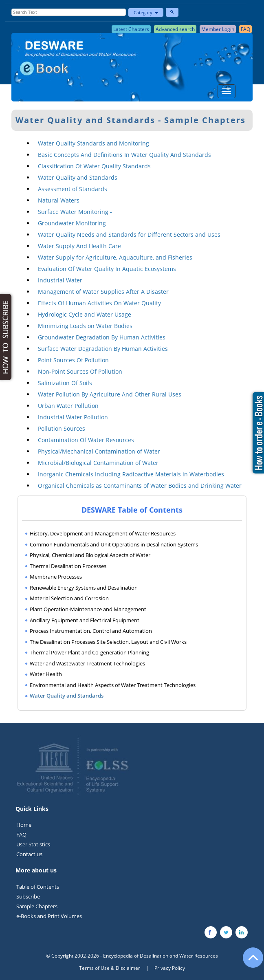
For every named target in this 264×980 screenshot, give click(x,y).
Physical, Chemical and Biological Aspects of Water (90, 555)
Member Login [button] (218, 29)
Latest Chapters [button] (131, 29)
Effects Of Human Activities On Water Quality (99, 303)
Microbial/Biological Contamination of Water (98, 463)
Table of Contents (38, 887)
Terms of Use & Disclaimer (110, 968)
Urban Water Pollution (68, 406)
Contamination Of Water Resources (86, 440)
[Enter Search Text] (69, 12)
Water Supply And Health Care (79, 246)
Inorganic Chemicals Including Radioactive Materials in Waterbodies (131, 474)
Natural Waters (59, 200)
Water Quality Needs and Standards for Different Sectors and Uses (129, 235)
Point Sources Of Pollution (73, 360)
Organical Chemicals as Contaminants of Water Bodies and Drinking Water (140, 486)
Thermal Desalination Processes (68, 566)
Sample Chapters (37, 906)
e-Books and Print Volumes (49, 916)
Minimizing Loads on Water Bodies (85, 326)
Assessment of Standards (73, 189)
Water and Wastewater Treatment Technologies (87, 663)
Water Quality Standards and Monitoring (93, 143)
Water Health (46, 674)
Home (24, 825)
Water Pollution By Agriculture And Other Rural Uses (110, 394)
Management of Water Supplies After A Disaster (103, 292)
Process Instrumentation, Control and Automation (91, 631)
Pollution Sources (62, 428)
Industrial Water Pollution (73, 417)
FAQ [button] (245, 29)
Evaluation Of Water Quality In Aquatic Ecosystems (107, 269)
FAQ (21, 835)
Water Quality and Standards (78, 177)
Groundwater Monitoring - (74, 223)
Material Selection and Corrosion (69, 598)
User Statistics (33, 844)
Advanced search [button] (175, 29)
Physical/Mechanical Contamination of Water (99, 451)
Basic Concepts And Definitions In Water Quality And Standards (124, 155)
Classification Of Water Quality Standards (94, 166)
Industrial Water (60, 280)
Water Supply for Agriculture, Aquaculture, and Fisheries (115, 257)
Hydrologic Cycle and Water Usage (85, 314)
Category (146, 12)
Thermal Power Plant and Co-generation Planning (89, 652)
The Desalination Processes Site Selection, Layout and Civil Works (108, 642)
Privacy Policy (170, 968)
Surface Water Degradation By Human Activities (103, 349)
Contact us (29, 854)
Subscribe (28, 896)
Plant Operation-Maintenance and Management (88, 609)
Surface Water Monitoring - (75, 212)
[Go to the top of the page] (249, 962)
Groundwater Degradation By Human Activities (102, 337)
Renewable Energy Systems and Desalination (84, 588)
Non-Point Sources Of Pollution (80, 371)
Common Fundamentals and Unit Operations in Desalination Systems (114, 544)
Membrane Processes (56, 577)
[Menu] (227, 91)
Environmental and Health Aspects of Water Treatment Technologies (113, 685)
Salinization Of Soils (65, 383)
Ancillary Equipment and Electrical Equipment (85, 620)
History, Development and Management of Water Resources (103, 533)
